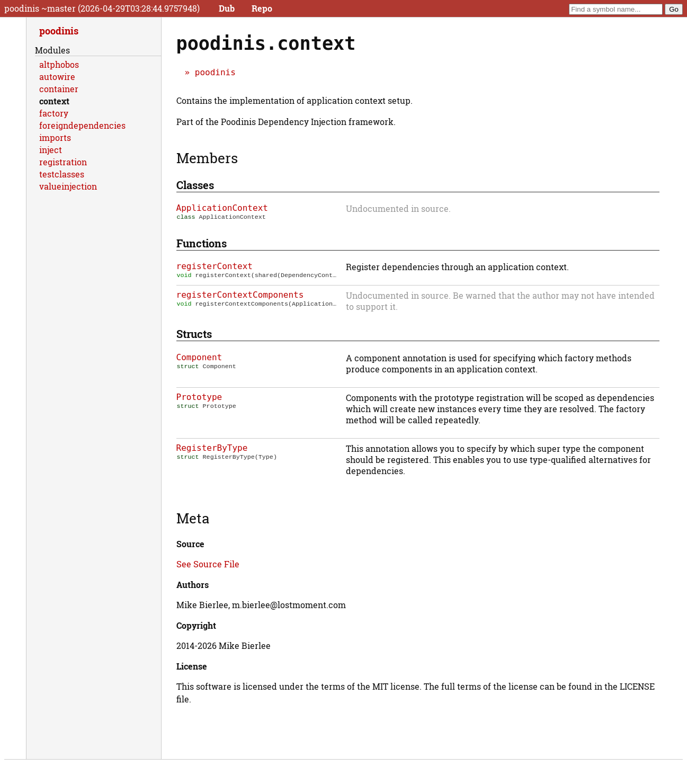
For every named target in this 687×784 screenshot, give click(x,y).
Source (190, 545)
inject (51, 150)
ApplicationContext (222, 208)
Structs (194, 335)
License (192, 667)
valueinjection (68, 186)
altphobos (59, 64)
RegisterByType (212, 449)
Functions (202, 244)
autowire (57, 77)
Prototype (199, 398)
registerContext (215, 267)
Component (199, 358)
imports (55, 137)
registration (63, 162)
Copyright (196, 626)
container (59, 89)
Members (207, 158)
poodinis (215, 72)
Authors (193, 586)
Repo (262, 8)
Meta (193, 519)
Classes (195, 185)
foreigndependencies (82, 125)
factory (54, 113)
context (54, 101)
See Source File (208, 565)
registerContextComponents (240, 296)
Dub (227, 8)
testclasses (62, 174)
